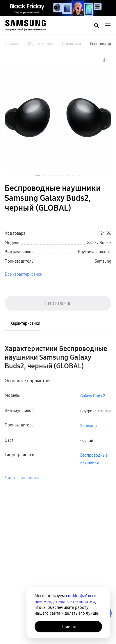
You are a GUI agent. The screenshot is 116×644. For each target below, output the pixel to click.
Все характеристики (24, 274)
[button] (38, 175)
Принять (68, 627)
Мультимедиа (41, 44)
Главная (12, 44)
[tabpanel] (58, 413)
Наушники (72, 44)
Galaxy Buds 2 (93, 396)
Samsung (89, 426)
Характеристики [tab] (25, 323)
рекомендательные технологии (65, 602)
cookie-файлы (80, 596)
